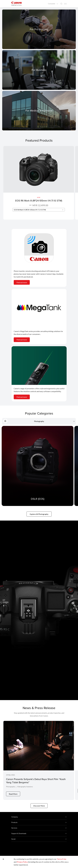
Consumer (52, 4)
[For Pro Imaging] (39, 29)
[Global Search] (61, 4)
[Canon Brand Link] (16, 4)
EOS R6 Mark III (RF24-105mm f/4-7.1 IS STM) (39, 201)
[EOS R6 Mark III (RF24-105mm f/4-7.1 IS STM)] (39, 183)
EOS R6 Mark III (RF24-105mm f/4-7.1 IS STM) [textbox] (30, 210)
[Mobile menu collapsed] (65, 4)
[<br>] (39, 248)
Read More (13, 792)
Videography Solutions (25, 787)
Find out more (22, 282)
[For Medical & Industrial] (39, 111)
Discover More (39, 804)
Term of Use (62, 859)
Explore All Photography (39, 514)
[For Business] (39, 70)
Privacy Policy (22, 862)
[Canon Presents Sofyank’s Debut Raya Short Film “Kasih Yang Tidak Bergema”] (39, 759)
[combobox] (39, 210)
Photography (11, 787)
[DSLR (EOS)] (38, 466)
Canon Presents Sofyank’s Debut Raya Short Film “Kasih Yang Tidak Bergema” (36, 781)
